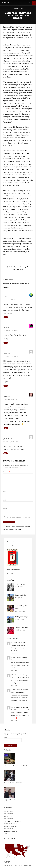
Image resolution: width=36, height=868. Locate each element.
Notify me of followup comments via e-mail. (17, 517)
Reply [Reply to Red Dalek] (6, 428)
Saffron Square (8, 811)
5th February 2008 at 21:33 (11, 357)
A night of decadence (10, 800)
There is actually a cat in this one (13, 783)
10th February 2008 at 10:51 (11, 442)
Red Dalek (7, 396)
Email (5, 500)
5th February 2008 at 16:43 (11, 300)
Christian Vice (12, 267)
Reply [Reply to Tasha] (6, 317)
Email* (13, 739)
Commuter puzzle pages (11, 826)
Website (5, 509)
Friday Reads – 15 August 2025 (13, 821)
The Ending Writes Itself (13, 569)
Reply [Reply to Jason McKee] (6, 453)
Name (5, 491)
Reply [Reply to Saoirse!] (6, 343)
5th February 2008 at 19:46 (11, 331)
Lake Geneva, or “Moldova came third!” (15, 766)
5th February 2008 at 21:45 (11, 399)
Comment (6, 472)
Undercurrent (8, 816)
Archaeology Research (10, 831)
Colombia (23, 642)
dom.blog (5, 3)
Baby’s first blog (22, 657)
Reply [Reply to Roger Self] (6, 386)
